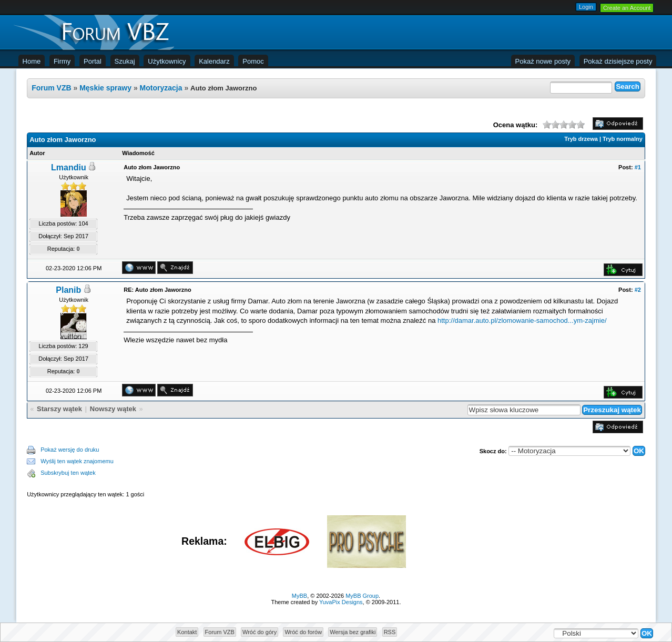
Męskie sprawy (106, 88)
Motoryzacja (161, 88)
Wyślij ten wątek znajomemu (77, 461)
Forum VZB (51, 88)
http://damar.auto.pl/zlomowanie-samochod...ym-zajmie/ (522, 320)
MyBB (299, 596)
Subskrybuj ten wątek (68, 473)
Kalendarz (214, 61)
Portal (93, 61)
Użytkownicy (167, 61)
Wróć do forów (303, 632)
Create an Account (627, 8)
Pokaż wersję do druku (70, 450)
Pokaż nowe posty (543, 61)
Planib (68, 290)
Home (32, 61)
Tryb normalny (623, 139)
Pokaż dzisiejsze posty (618, 61)
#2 (638, 290)
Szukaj (125, 61)
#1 (638, 167)
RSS (390, 632)
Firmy (62, 61)
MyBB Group (362, 596)
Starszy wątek (59, 409)
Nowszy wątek (113, 409)
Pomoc (253, 61)
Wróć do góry (259, 632)
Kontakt (187, 632)
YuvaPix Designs (341, 602)
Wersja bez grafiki (353, 632)
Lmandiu (69, 167)
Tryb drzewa (581, 139)
